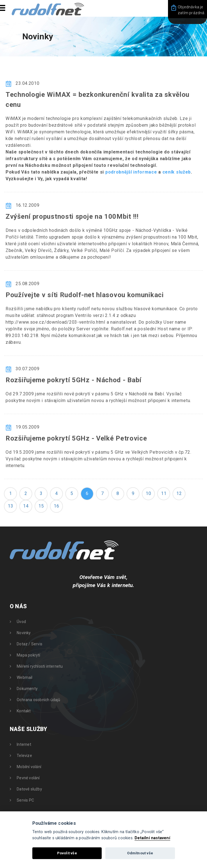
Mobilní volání (29, 767)
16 (56, 506)
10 (148, 493)
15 (41, 506)
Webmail (25, 677)
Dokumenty (27, 689)
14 (26, 506)
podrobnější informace (131, 172)
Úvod (21, 622)
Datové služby (29, 789)
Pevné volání (28, 778)
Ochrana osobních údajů (38, 700)
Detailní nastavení (152, 838)
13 (10, 506)
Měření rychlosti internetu (40, 666)
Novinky (24, 633)
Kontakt (24, 711)
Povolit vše (67, 853)
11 (164, 493)
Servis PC (25, 800)
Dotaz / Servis (30, 644)
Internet (24, 744)
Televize (24, 756)
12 (179, 493)
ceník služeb (177, 172)
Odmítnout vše (140, 853)
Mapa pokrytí (28, 655)
